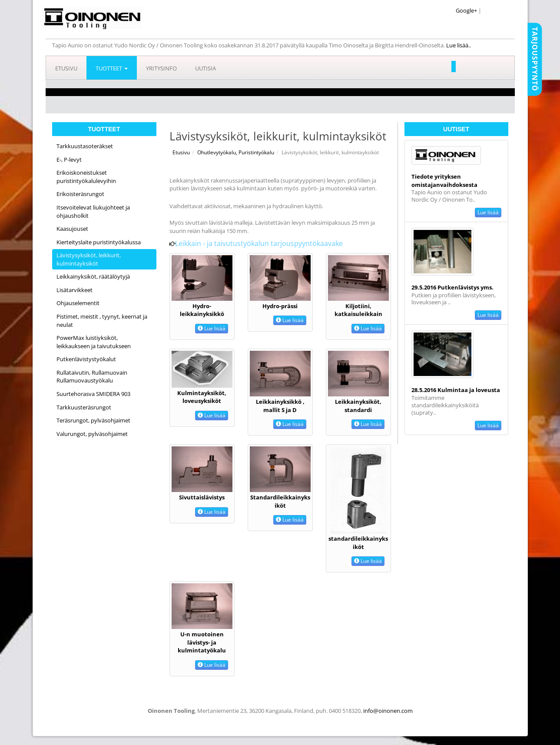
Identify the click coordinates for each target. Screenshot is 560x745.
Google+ (466, 10)
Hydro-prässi (280, 306)
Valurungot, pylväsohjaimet (92, 434)
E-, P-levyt (69, 160)
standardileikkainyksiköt (358, 543)
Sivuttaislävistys (202, 497)
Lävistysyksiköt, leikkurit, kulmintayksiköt (89, 259)
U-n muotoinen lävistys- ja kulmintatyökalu (202, 642)
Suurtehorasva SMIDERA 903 (93, 394)
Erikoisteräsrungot (80, 194)
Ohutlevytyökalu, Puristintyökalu (236, 152)
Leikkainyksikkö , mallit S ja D (280, 406)
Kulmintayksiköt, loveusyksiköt (202, 397)
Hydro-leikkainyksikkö (202, 310)
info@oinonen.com (388, 711)
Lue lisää (488, 212)
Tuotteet (112, 68)
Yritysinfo (161, 68)
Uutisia (205, 68)
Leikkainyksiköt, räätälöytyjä (93, 276)
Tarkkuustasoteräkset (85, 146)
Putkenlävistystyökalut (86, 359)
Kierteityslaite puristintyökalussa (99, 242)
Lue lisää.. (459, 45)
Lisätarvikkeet (75, 290)
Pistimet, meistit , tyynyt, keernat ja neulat (102, 321)
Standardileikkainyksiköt (280, 501)
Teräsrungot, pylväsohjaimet (93, 420)
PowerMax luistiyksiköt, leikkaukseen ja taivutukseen (94, 342)
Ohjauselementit (78, 303)
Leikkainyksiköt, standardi (358, 406)
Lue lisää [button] (212, 328)
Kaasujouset (72, 229)
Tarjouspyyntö (535, 59)
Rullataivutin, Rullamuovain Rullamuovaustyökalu (92, 377)
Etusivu (66, 68)
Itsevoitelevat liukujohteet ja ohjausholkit (93, 211)
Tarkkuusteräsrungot (84, 407)
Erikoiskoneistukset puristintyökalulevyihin (86, 177)
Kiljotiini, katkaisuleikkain (358, 310)
